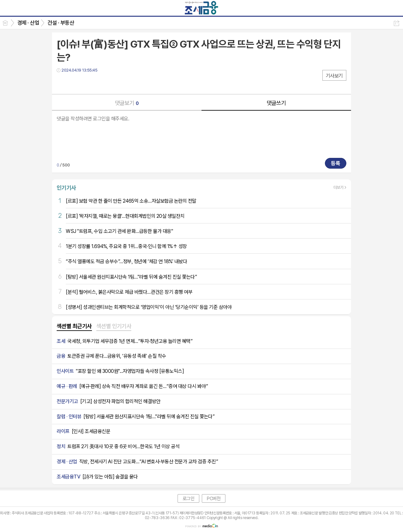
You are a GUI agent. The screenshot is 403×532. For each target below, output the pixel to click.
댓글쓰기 (276, 103)
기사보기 (334, 76)
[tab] (74, 327)
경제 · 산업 (28, 23)
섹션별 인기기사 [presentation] (114, 326)
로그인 (189, 499)
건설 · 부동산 (61, 23)
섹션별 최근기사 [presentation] (74, 326)
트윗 (75, 83)
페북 (62, 83)
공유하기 (397, 23)
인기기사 (66, 188)
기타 (100, 83)
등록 (336, 163)
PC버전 (214, 499)
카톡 (87, 83)
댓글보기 (127, 103)
